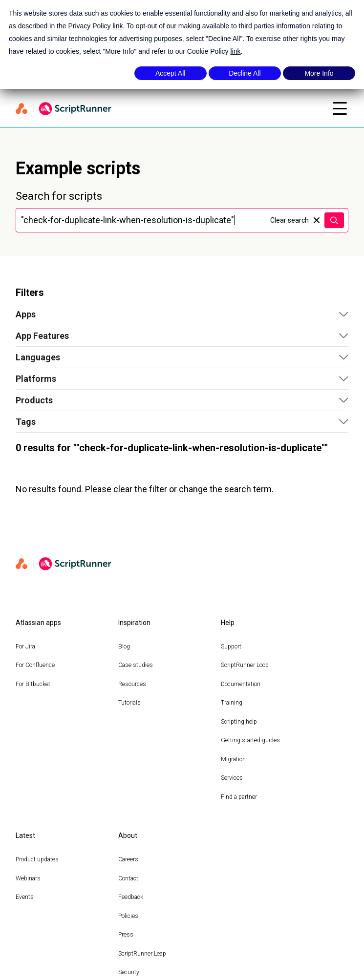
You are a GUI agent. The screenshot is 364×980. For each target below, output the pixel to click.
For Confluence (35, 665)
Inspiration (134, 623)
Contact (128, 878)
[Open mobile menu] (340, 108)
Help (228, 623)
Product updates (37, 859)
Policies (128, 916)
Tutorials (129, 703)
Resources (132, 684)
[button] (182, 314)
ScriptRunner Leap (142, 954)
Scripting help (239, 722)
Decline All (245, 73)
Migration (233, 759)
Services (232, 778)
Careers (128, 859)
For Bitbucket (33, 684)
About (128, 835)
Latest (25, 835)
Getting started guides (250, 740)
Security (129, 972)
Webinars (28, 878)
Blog (124, 646)
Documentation (241, 684)
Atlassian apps (38, 623)
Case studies (136, 665)
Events (25, 897)
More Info (319, 73)
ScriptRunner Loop (245, 665)
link (118, 26)
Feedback (131, 897)
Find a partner (239, 797)
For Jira (25, 646)
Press (126, 935)
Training (232, 703)
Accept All (170, 73)
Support (231, 646)
